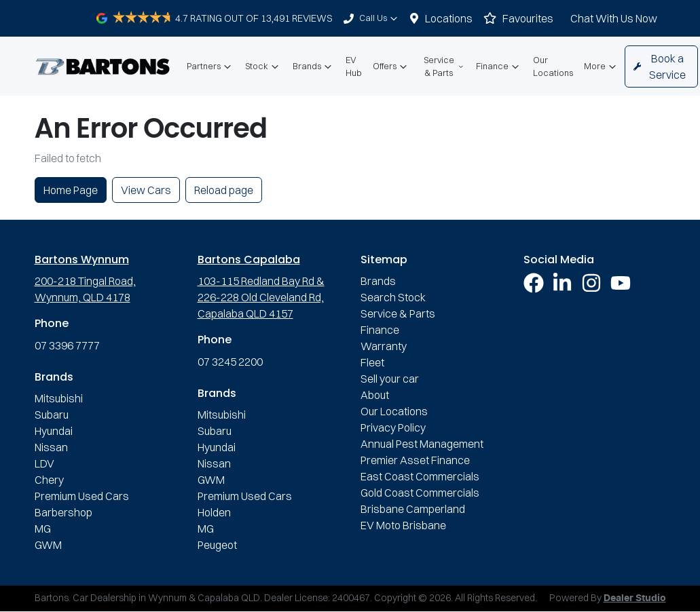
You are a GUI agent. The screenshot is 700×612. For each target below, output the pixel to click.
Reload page (224, 190)
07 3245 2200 (230, 362)
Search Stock (393, 297)
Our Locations (553, 66)
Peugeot (217, 545)
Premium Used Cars (82, 496)
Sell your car (390, 379)
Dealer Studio (635, 598)
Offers (391, 66)
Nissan (51, 447)
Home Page (71, 190)
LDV (44, 463)
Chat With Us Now (614, 18)
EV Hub (354, 66)
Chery (49, 480)
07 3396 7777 (67, 345)
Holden (214, 512)
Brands (314, 66)
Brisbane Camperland (413, 509)
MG (43, 529)
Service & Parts (444, 66)
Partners (210, 66)
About (375, 395)
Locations (449, 18)
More (602, 66)
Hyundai (54, 431)
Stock (263, 66)
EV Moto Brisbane (403, 525)
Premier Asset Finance (415, 460)
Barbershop (63, 512)
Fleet (372, 362)
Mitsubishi (59, 398)
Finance (499, 66)
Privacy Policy (393, 427)
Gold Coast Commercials (420, 493)
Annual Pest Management (422, 444)
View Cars (146, 190)
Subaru (52, 415)
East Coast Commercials (420, 476)
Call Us (380, 18)
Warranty (384, 346)
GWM (48, 545)
